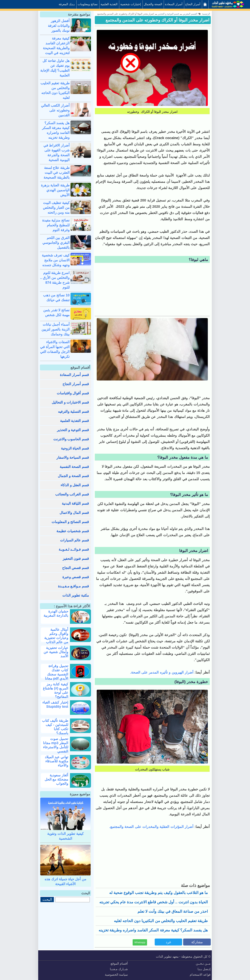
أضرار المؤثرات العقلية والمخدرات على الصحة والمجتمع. (152, 827)
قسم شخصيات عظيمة (73, 531)
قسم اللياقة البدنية (75, 503)
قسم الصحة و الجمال (73, 476)
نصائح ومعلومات (88, 4)
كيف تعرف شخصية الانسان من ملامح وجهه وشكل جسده (56, 260)
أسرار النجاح (193, 4)
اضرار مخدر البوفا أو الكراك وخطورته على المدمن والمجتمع (157, 20)
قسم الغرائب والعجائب (72, 494)
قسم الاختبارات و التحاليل (70, 402)
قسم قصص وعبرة (76, 577)
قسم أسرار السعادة (74, 375)
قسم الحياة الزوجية (75, 448)
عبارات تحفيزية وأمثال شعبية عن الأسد (56, 652)
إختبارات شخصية (131, 4)
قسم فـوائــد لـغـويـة (74, 549)
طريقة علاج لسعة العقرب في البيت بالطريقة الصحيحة (57, 173)
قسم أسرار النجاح (76, 384)
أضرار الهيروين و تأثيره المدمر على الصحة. (162, 672)
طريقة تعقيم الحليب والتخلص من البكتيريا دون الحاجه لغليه (161, 921)
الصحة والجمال (153, 4)
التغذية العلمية (109, 4)
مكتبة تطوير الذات (76, 595)
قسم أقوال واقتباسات (73, 393)
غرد (168, 942)
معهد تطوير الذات (167, 957)
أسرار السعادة (174, 4)
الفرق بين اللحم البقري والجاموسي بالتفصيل (56, 243)
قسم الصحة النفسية (74, 467)
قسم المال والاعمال (74, 513)
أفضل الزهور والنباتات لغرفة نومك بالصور (59, 26)
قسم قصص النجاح (76, 568)
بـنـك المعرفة (67, 4)
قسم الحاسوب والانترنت (71, 439)
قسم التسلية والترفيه (73, 412)
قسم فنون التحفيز (76, 559)
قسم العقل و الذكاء (75, 485)
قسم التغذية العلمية (74, 421)
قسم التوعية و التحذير (73, 430)
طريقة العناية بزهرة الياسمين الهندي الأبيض (55, 190)
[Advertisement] (152, 290)
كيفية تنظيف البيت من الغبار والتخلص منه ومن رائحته (56, 208)
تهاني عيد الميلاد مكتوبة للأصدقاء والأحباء (57, 761)
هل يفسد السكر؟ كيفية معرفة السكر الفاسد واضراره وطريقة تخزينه (153, 930)
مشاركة (197, 942)
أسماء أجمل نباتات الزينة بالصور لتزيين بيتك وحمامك (56, 329)
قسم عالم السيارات (74, 540)
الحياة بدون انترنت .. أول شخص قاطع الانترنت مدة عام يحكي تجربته (154, 902)
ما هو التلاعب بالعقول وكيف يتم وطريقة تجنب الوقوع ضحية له (159, 893)
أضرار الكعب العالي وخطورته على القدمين (55, 110)
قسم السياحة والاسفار (73, 457)
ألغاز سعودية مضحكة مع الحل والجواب (56, 779)
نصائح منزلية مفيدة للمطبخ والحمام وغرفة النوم (56, 225)
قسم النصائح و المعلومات (70, 522)
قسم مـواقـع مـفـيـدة (73, 586)
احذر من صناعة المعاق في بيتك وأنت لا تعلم (173, 911)
